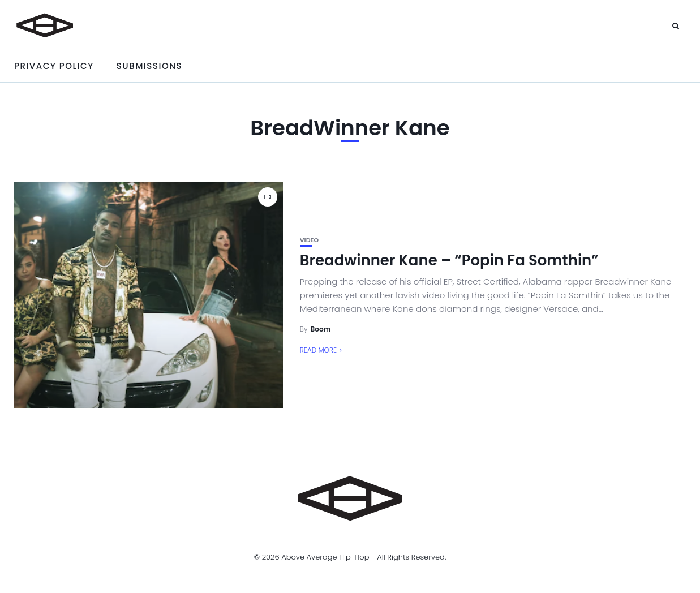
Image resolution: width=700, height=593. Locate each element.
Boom (321, 329)
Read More (318, 350)
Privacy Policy (54, 66)
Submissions (149, 66)
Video (309, 240)
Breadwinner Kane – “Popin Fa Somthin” (449, 260)
